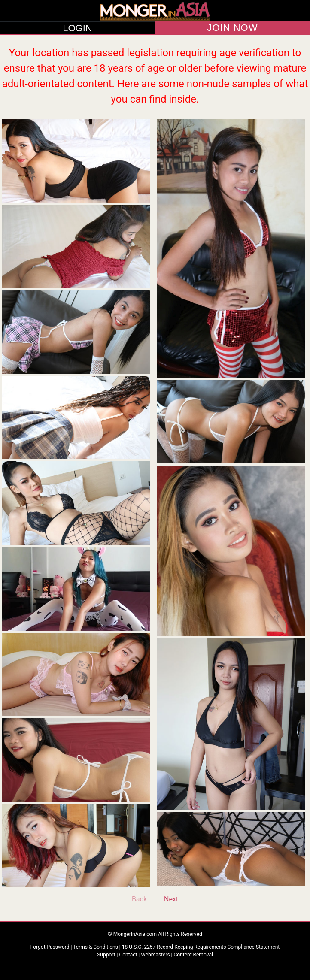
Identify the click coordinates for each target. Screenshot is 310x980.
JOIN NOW (233, 28)
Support (106, 955)
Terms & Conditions (96, 947)
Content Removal (193, 955)
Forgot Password (51, 947)
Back (139, 899)
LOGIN (77, 28)
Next (171, 899)
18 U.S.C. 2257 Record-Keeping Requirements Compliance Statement (201, 947)
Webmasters (155, 955)
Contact (128, 955)
